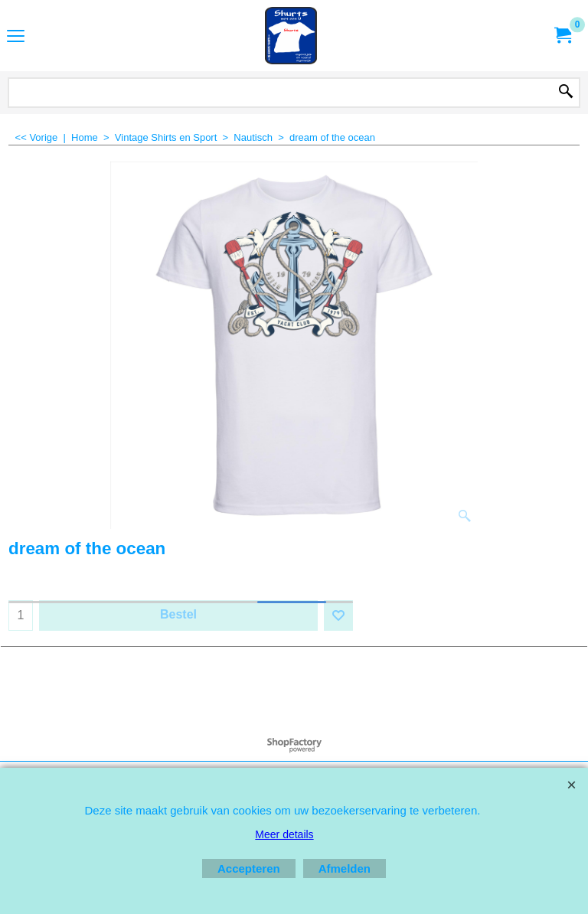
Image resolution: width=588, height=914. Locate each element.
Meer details (284, 834)
